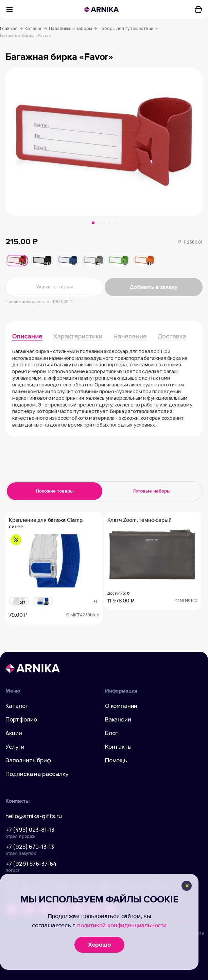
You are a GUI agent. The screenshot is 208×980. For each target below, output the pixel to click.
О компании (121, 706)
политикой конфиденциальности (122, 925)
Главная (11, 29)
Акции (14, 733)
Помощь (116, 760)
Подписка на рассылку (37, 774)
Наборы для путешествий (128, 29)
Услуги (15, 747)
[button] (93, 223)
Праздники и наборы (73, 29)
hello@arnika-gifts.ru (34, 816)
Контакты (118, 747)
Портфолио (21, 719)
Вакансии (118, 719)
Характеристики (78, 336)
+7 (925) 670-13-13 (30, 847)
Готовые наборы (152, 491)
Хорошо (99, 945)
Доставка (172, 336)
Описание (27, 336)
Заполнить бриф (28, 760)
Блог (111, 733)
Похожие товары (55, 491)
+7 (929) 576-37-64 (31, 864)
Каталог (36, 29)
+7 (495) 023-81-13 (30, 830)
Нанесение (130, 336)
